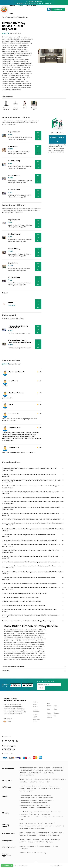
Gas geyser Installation (44, 808)
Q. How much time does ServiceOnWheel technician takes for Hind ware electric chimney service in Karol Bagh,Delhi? (32, 524)
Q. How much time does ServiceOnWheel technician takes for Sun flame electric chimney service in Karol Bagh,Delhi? (32, 502)
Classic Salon (24, 782)
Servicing (22, 839)
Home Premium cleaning (41, 812)
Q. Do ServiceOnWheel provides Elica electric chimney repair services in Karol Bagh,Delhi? (30, 541)
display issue (49, 823)
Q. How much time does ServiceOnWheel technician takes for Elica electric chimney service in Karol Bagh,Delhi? (31, 545)
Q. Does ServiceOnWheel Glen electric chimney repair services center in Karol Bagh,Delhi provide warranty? (32, 573)
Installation (49, 770)
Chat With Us (7, 865)
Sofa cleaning (35, 814)
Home (4, 17)
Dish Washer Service (26, 853)
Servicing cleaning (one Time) (28, 789)
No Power (29, 786)
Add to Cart (38, 135)
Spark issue (23, 835)
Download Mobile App (34, 2)
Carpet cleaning (46, 814)
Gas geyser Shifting (43, 805)
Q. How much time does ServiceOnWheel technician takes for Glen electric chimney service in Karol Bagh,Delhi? (31, 588)
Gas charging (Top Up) (35, 773)
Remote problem (49, 773)
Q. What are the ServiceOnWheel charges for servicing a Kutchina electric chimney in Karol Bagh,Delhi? (30, 557)
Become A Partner (32, 5)
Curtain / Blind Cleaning (27, 817)
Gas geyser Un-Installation (27, 808)
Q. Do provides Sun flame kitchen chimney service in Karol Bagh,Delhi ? (24, 605)
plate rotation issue (44, 833)
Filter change (45, 839)
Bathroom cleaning (41, 817)
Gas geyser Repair (25, 803)
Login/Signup (58, 9)
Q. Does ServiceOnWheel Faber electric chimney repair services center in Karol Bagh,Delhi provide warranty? (30, 469)
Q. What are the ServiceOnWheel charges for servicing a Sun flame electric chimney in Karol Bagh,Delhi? (30, 493)
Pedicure (37, 779)
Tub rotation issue (37, 826)
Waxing (22, 779)
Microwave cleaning (53, 835)
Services (20, 5)
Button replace (24, 828)
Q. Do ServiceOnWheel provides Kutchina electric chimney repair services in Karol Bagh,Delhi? (31, 562)
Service (48, 768)
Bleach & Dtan (46, 779)
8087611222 (9, 749)
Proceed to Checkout (57, 139)
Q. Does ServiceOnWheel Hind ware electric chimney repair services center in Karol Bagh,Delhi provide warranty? (31, 508)
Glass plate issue (31, 833)
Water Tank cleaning (55, 817)
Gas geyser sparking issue (27, 805)
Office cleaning (24, 814)
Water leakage (39, 770)
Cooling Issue (54, 786)
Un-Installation (58, 770)
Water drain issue (25, 826)
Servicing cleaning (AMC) (27, 791)
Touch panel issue (57, 833)
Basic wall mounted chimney (6, 106)
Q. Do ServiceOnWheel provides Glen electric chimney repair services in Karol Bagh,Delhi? (30, 583)
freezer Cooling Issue (45, 789)
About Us (12, 5)
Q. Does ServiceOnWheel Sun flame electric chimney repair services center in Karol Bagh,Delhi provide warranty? (31, 487)
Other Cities (6, 671)
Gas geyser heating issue (40, 803)
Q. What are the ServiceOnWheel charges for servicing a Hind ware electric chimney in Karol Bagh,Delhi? (30, 514)
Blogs (11, 14)
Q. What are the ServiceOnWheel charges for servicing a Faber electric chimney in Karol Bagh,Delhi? (29, 475)
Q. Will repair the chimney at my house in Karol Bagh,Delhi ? (20, 597)
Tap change (49, 842)
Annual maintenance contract (29, 768)
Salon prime (33, 782)
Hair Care (42, 782)
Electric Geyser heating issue (43, 795)
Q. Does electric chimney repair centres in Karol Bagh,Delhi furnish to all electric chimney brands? (29, 610)
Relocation (23, 773)
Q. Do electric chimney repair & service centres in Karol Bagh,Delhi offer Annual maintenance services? (31, 616)
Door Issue (45, 786)
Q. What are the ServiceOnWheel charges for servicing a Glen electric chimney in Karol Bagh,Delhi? (29, 579)
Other (25, 105)
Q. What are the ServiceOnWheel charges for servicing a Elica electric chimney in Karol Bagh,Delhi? (29, 536)
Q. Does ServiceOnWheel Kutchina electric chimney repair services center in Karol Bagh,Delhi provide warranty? (31, 551)
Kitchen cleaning (56, 812)
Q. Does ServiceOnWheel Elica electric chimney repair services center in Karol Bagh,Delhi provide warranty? (32, 530)
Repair (41, 768)
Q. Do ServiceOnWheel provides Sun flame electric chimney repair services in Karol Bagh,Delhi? (31, 498)
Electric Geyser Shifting (46, 800)
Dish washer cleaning (40, 853)
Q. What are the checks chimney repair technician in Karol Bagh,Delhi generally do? (28, 621)
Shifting (31, 842)
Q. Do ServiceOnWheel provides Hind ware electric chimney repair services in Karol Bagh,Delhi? (31, 519)
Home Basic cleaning (26, 812)
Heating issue (33, 835)
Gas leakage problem (26, 770)
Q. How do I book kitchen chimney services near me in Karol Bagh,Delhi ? (24, 593)
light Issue (37, 786)
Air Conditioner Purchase (27, 775)
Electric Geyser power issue (28, 798)
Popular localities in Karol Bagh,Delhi (13, 667)
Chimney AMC (34, 106)
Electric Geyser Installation (45, 798)
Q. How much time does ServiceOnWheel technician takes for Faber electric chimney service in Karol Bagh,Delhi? (31, 481)
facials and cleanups (58, 779)
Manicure (29, 779)
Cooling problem (57, 768)
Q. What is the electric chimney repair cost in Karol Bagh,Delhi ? (22, 601)
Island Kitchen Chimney (15, 106)
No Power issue (49, 826)
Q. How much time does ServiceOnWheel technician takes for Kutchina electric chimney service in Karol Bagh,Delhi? (32, 567)
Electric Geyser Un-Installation (28, 800)
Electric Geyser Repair (26, 795)
